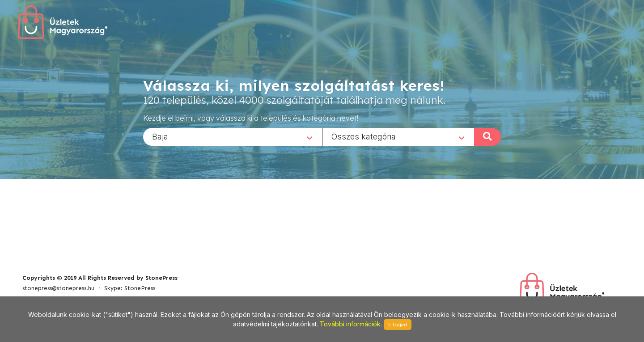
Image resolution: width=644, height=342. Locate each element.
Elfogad (398, 325)
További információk (350, 324)
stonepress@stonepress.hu (58, 288)
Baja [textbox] (160, 136)
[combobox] (233, 136)
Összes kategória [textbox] (364, 136)
